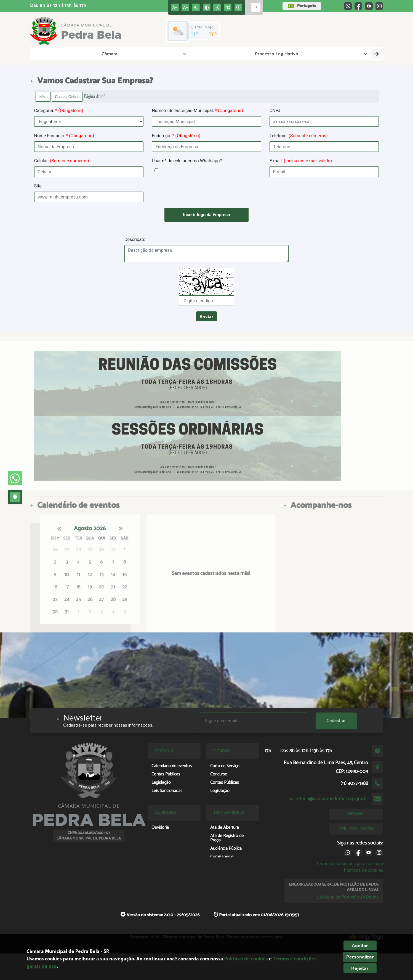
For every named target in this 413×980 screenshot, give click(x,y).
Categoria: (59, 111)
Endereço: (176, 136)
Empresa (293, 54)
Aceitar (360, 945)
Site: (38, 186)
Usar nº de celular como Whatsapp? (187, 161)
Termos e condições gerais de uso (349, 864)
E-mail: (301, 161)
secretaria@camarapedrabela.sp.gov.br (328, 799)
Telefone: (299, 136)
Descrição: (135, 239)
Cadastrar (336, 721)
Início (43, 97)
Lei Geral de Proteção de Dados (348, 897)
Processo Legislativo (108, 54)
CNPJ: (275, 111)
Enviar (206, 316)
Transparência (208, 54)
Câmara (56, 54)
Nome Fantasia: (64, 136)
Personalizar (360, 957)
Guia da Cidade (67, 97)
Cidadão (253, 54)
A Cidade (162, 54)
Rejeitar (360, 968)
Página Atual (94, 96)
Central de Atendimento (349, 54)
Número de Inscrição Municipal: (197, 111)
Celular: (62, 161)
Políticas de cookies (363, 870)
